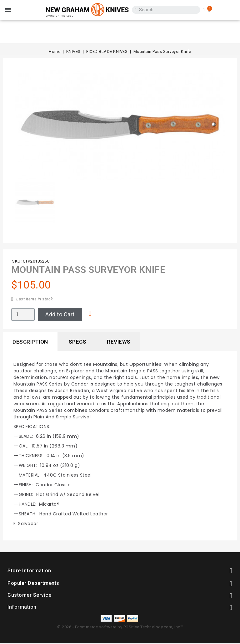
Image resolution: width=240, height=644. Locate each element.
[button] (20, 125)
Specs (78, 342)
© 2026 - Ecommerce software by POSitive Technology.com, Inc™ (120, 627)
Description (30, 342)
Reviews (119, 342)
